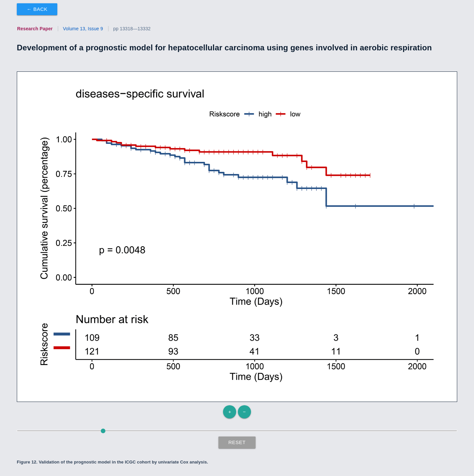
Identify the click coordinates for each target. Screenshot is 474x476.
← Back (37, 9)
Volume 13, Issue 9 (83, 29)
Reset (237, 442)
